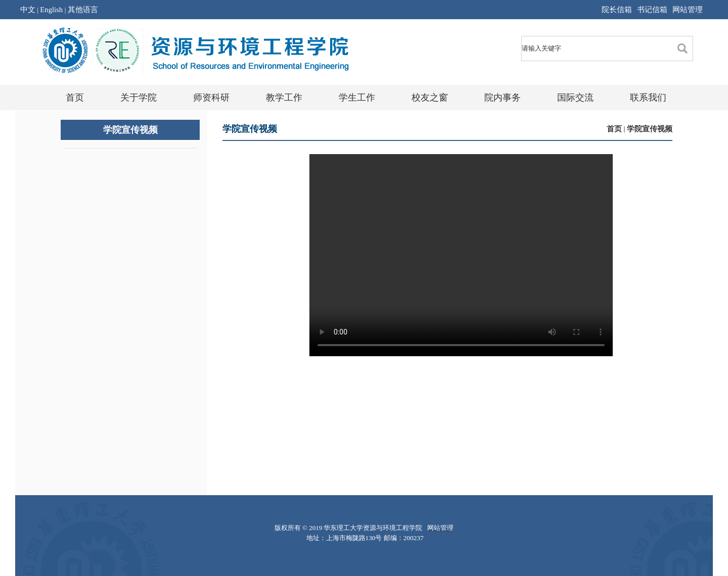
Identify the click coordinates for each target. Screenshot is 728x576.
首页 (614, 129)
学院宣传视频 (650, 129)
